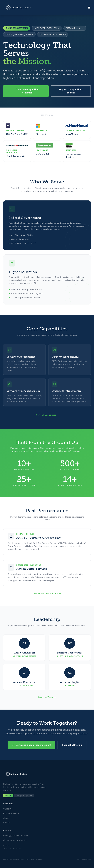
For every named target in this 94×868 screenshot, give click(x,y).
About (6, 818)
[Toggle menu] (89, 8)
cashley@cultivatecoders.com (17, 836)
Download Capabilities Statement (24, 91)
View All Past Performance (47, 593)
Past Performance (11, 813)
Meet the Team (47, 697)
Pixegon (81, 859)
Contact (7, 823)
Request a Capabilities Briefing (71, 91)
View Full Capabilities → (47, 415)
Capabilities (8, 809)
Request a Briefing (72, 745)
